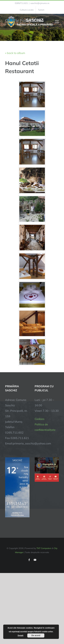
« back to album (15, 53)
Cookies (40, 419)
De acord (36, 635)
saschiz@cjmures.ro (40, 3)
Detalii (21, 635)
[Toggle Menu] (57, 22)
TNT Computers (44, 548)
